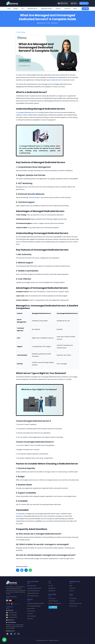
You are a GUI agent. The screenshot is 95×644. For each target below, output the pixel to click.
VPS (23, 9)
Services (59, 9)
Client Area (72, 588)
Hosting (16, 9)
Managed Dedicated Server (34, 588)
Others (76, 9)
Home (9, 9)
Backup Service (31, 609)
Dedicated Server (33, 9)
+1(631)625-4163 (13, 613)
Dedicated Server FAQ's (76, 603)
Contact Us (67, 9)
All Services (30, 619)
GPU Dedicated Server (33, 596)
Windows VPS (52, 591)
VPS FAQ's (72, 601)
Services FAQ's (73, 606)
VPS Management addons (34, 606)
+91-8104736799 (13, 617)
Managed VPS (52, 588)
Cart (85, 9)
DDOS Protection (32, 616)
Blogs (71, 586)
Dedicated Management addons (36, 603)
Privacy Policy (52, 598)
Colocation (30, 614)
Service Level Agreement (55, 603)
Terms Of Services (53, 601)
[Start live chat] (84, 3)
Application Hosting (47, 9)
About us (72, 591)
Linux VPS (51, 586)
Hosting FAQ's (73, 598)
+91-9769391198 (13, 615)
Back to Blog (21, 32)
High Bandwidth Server (33, 593)
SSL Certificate (31, 611)
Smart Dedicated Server (33, 591)
